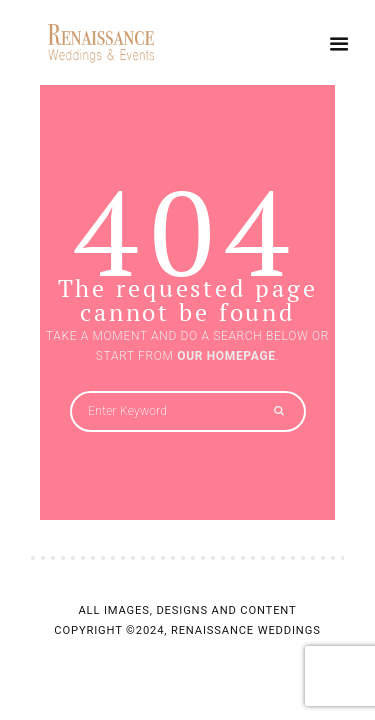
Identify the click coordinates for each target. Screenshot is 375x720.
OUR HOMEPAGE (226, 356)
